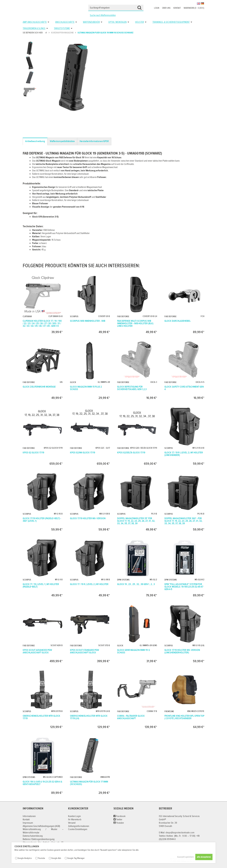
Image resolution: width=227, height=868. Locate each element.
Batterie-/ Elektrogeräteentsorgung (39, 839)
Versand (72, 823)
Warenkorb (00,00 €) (194, 8)
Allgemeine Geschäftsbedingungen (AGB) (41, 826)
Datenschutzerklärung (33, 836)
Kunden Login (74, 816)
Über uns (166, 8)
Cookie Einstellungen (78, 829)
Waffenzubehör (91, 22)
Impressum (28, 823)
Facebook (119, 816)
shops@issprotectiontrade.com (180, 833)
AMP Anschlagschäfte (35, 22)
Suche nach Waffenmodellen (103, 15)
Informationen (29, 816)
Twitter (118, 820)
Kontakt (177, 8)
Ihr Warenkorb (75, 820)
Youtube (119, 823)
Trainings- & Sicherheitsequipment (171, 22)
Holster (140, 22)
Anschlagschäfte (65, 22)
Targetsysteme (62, 28)
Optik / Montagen (117, 22)
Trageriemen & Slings (34, 28)
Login (157, 8)
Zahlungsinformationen (79, 826)
